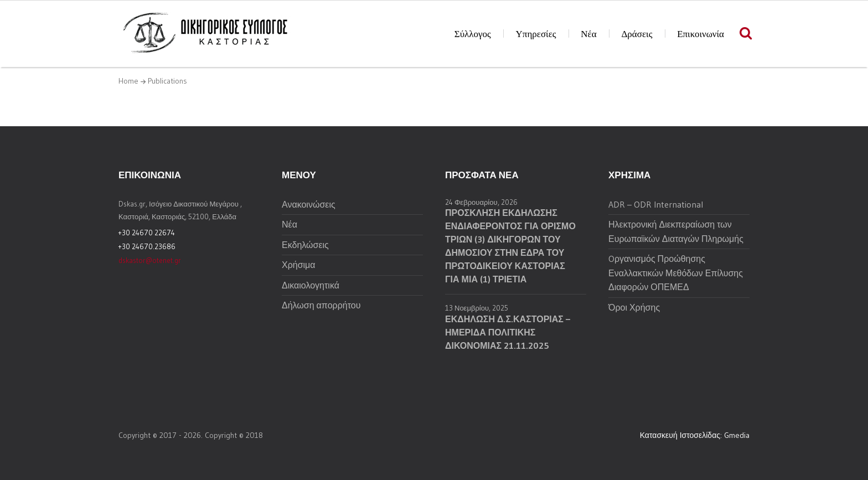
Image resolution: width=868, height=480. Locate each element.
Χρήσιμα (299, 265)
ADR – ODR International (656, 204)
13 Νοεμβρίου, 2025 (477, 308)
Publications (167, 81)
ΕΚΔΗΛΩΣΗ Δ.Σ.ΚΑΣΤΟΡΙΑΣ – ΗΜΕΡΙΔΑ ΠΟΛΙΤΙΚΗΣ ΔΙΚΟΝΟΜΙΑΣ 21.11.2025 (508, 332)
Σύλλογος (473, 34)
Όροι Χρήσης (634, 307)
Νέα (588, 34)
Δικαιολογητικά (311, 285)
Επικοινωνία (701, 34)
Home (128, 81)
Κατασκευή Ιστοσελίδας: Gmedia (695, 435)
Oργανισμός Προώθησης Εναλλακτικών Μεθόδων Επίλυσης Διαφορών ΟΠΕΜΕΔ (676, 273)
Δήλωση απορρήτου (321, 305)
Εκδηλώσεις (305, 245)
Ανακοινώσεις (309, 204)
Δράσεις (637, 34)
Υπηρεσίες (536, 34)
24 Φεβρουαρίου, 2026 (481, 202)
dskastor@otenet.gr (150, 260)
